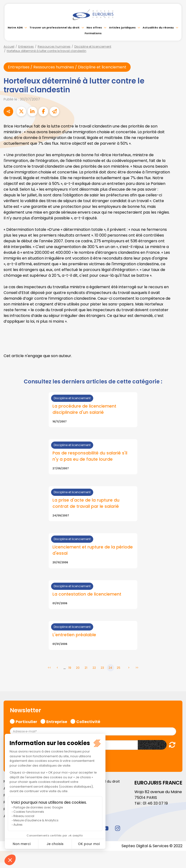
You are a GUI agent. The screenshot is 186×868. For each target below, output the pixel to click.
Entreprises (26, 47)
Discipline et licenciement (93, 47)
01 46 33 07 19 (155, 803)
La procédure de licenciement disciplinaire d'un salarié (84, 409)
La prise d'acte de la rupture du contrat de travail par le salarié (86, 503)
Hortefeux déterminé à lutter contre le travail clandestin (46, 51)
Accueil (9, 47)
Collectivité (88, 721)
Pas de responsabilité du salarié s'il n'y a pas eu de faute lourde (90, 457)
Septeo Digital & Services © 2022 (152, 846)
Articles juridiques (122, 28)
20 (78, 668)
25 (119, 668)
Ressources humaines (54, 47)
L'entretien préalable (74, 635)
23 (102, 668)
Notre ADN (15, 28)
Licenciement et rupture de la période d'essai (93, 551)
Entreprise (57, 721)
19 (70, 668)
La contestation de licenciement (87, 594)
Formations (93, 33)
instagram (117, 828)
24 (110, 668)
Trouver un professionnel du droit (55, 28)
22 (94, 668)
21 (86, 668)
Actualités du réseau (158, 28)
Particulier (26, 721)
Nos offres (94, 28)
